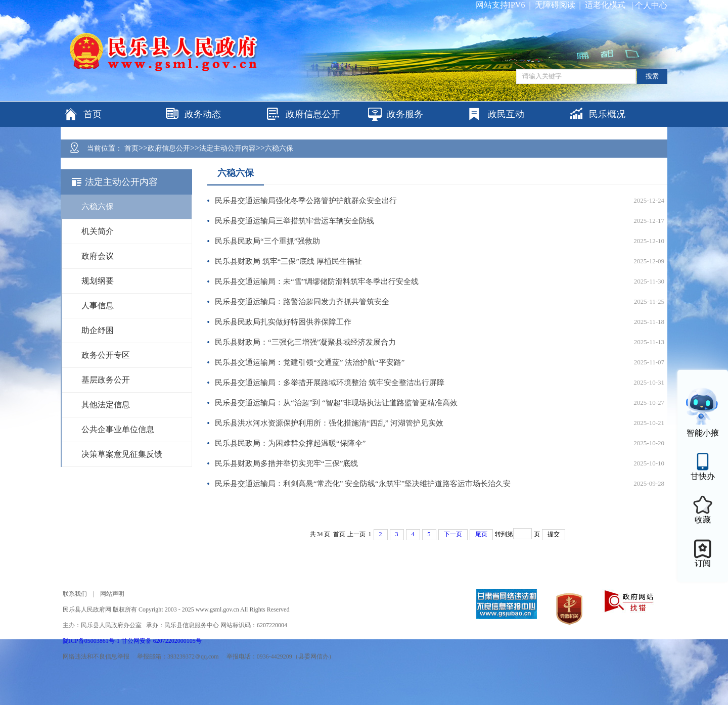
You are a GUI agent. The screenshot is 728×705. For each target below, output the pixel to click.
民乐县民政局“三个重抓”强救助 (267, 241)
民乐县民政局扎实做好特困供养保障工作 (283, 322)
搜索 (652, 76)
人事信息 (98, 305)
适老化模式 (605, 5)
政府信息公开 (169, 148)
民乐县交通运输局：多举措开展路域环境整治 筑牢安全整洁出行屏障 (330, 383)
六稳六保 (279, 148)
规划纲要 (98, 281)
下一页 (453, 534)
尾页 (481, 534)
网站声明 (112, 594)
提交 (554, 534)
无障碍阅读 (555, 5)
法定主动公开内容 (227, 148)
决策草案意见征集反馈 (122, 454)
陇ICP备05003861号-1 (92, 641)
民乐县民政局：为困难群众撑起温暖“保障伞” (290, 443)
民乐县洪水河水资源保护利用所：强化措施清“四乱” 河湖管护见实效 (329, 423)
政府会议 (98, 256)
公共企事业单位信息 (118, 429)
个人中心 (651, 5)
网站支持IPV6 (500, 5)
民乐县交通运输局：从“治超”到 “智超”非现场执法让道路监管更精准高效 (336, 403)
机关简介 (98, 231)
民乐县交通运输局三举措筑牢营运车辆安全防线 (294, 221)
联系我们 (75, 594)
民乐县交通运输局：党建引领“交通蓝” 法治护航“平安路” (310, 362)
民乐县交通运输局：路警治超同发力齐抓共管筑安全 (302, 302)
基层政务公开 (106, 380)
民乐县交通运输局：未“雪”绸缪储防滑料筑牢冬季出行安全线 (317, 281)
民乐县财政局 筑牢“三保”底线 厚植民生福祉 (288, 261)
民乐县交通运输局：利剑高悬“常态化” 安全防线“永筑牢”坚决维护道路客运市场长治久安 (363, 484)
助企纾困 (98, 330)
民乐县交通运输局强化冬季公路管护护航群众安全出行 (306, 201)
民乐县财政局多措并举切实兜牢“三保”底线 (286, 463)
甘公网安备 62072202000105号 (162, 641)
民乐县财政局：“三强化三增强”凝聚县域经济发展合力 (305, 342)
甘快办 (703, 476)
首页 (131, 148)
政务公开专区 (106, 355)
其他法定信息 (106, 405)
